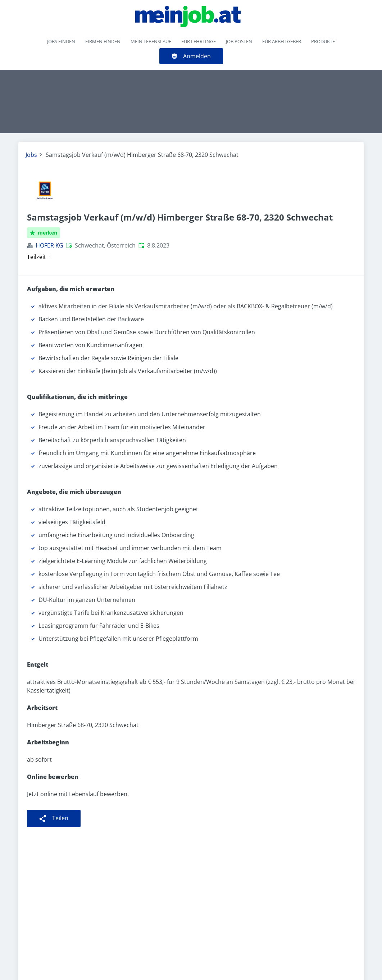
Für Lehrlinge (199, 41)
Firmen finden (103, 41)
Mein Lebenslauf (151, 41)
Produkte (323, 41)
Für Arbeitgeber (282, 41)
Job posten (239, 41)
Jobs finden (61, 41)
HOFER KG (49, 245)
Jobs (31, 155)
